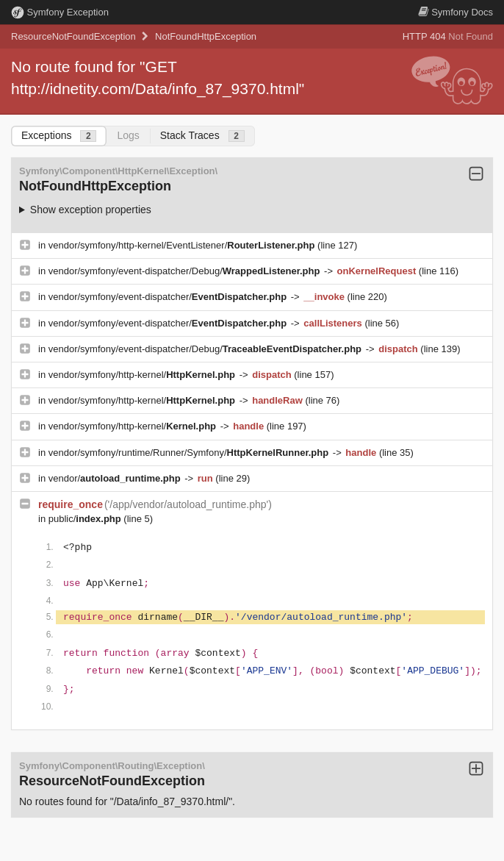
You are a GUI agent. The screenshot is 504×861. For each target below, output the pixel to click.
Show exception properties (91, 210)
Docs (456, 12)
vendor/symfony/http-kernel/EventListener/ (183, 245)
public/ (86, 519)
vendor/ (116, 478)
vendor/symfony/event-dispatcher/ (169, 297)
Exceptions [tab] (59, 136)
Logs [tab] (128, 135)
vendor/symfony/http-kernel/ (143, 375)
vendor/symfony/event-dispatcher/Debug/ (186, 271)
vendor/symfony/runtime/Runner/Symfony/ (190, 453)
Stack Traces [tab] (202, 136)
